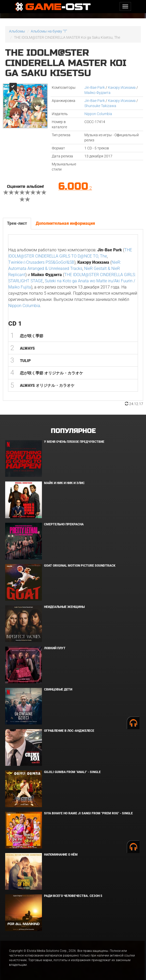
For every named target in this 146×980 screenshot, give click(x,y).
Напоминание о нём (61, 855)
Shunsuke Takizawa (100, 106)
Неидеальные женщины (64, 607)
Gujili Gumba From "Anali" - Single (72, 772)
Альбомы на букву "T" (49, 31)
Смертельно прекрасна (64, 524)
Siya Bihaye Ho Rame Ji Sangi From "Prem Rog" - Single (88, 813)
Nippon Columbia (98, 114)
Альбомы (17, 31)
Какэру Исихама (122, 87)
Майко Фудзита (97, 93)
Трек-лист (17, 223)
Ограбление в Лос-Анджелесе (69, 731)
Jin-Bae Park (95, 87)
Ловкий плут (55, 648)
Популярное (73, 431)
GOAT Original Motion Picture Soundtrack (80, 566)
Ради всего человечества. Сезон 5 (73, 896)
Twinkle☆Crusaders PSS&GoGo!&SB (41, 262)
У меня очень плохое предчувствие (74, 442)
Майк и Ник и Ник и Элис (64, 483)
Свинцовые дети (58, 689)
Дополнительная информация (65, 223)
